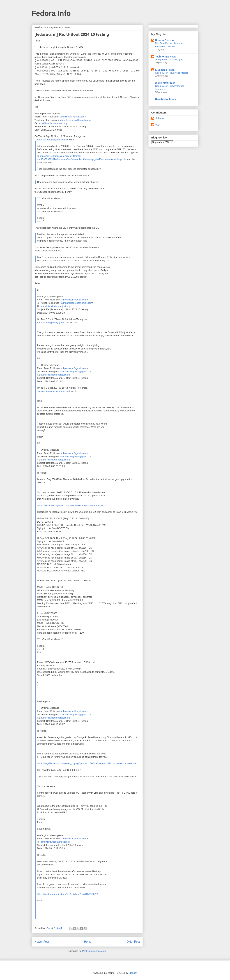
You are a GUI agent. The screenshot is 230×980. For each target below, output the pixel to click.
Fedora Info (51, 13)
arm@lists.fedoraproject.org (53, 123)
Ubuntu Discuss (165, 40)
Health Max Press (165, 99)
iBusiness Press (165, 70)
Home (88, 942)
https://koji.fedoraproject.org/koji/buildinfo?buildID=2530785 (68, 894)
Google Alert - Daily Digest (169, 60)
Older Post (133, 942)
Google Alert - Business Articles (172, 73)
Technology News (166, 57)
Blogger (133, 973)
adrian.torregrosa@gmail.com (74, 120)
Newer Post (42, 942)
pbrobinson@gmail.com (72, 117)
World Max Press (165, 83)
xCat (157, 125)
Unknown (160, 118)
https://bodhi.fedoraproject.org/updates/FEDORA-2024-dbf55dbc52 (72, 505)
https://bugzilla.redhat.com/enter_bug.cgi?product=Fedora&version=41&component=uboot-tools (87, 763)
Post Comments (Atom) (94, 951)
